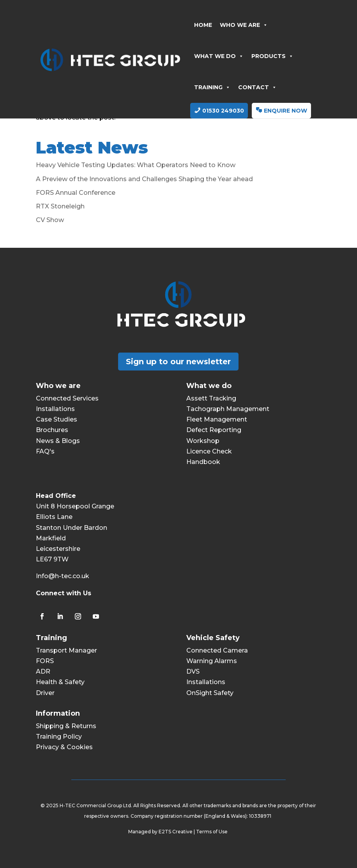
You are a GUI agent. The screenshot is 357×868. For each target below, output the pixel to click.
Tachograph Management (228, 409)
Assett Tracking (211, 398)
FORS (45, 661)
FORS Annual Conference (76, 193)
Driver (45, 693)
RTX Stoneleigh (60, 206)
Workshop (203, 441)
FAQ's (45, 451)
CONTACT (257, 87)
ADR (43, 671)
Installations (55, 409)
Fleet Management (217, 419)
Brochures (52, 430)
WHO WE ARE (244, 25)
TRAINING (212, 87)
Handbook (203, 462)
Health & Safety (60, 682)
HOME (203, 25)
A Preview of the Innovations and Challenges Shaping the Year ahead (144, 179)
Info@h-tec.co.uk (63, 576)
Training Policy (59, 737)
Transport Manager (66, 650)
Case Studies (57, 419)
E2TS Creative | (177, 832)
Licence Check (209, 451)
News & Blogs (58, 441)
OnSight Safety (210, 693)
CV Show (50, 220)
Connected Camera (217, 650)
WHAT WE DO (219, 56)
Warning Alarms (212, 661)
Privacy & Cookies (64, 747)
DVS (193, 671)
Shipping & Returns (66, 726)
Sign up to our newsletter (178, 362)
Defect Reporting (214, 430)
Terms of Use (212, 832)
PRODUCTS (272, 56)
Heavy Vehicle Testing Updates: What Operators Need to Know (136, 165)
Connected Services (67, 398)
